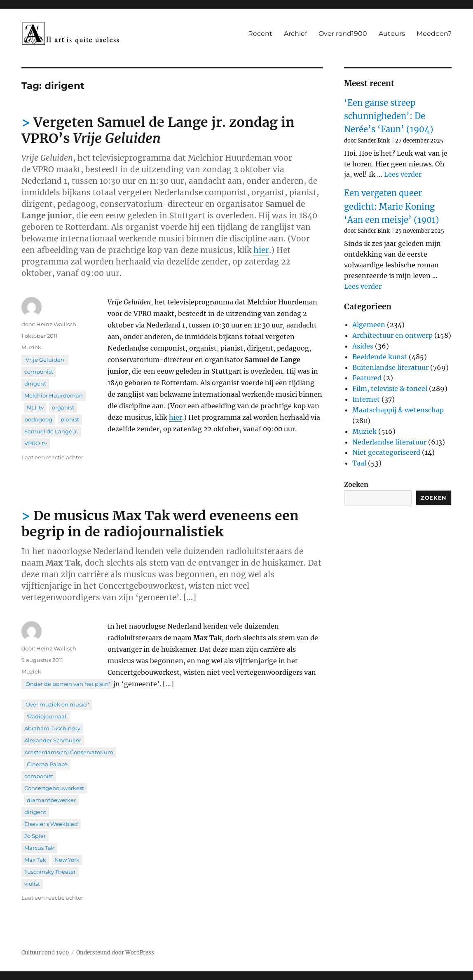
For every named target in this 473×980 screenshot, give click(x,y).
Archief (295, 34)
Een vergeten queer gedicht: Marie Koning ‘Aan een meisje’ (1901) (392, 206)
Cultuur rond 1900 (45, 953)
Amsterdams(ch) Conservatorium (69, 752)
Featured (367, 378)
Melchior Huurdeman (54, 395)
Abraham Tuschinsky (52, 728)
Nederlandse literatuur (389, 442)
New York (67, 860)
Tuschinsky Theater (50, 872)
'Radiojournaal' (47, 716)
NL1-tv (35, 407)
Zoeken (356, 484)
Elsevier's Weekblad (51, 824)
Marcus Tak (39, 848)
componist (39, 372)
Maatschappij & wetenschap (398, 410)
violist (32, 884)
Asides (363, 346)
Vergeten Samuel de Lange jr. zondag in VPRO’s (158, 130)
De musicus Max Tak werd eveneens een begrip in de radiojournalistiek (160, 524)
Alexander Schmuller (53, 740)
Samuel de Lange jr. (51, 431)
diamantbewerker (51, 800)
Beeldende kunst (380, 357)
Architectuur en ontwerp (392, 335)
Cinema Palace (47, 764)
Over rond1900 (343, 34)
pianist (70, 419)
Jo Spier (35, 836)
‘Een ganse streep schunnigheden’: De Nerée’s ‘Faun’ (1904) (389, 116)
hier (261, 250)
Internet (366, 399)
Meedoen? (434, 34)
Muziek (31, 347)
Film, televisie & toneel (390, 388)
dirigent (35, 384)
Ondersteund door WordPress (115, 953)
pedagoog (38, 419)
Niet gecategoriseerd (386, 452)
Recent (260, 34)
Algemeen (369, 325)
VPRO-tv (36, 443)
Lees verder (403, 174)
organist (63, 407)
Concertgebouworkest (54, 788)
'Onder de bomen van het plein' (67, 684)
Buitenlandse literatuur (390, 367)
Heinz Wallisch (56, 324)
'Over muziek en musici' (57, 704)
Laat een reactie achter (52, 457)
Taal (359, 463)
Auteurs (392, 34)
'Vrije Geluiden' (45, 360)
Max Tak (35, 860)
